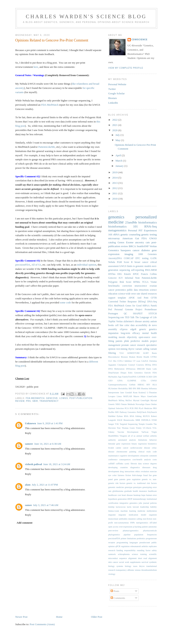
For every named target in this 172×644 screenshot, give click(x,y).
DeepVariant (114, 373)
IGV (121, 278)
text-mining (122, 349)
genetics (153, 329)
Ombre (154, 404)
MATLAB (128, 396)
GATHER (141, 377)
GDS (155, 377)
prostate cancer (129, 345)
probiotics (141, 538)
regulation (125, 546)
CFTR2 (154, 357)
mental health (150, 333)
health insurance (140, 491)
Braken (132, 357)
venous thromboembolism (146, 570)
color (127, 325)
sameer (29, 444)
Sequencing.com (116, 317)
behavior (153, 440)
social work (124, 562)
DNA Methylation (116, 369)
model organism (149, 515)
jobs (140, 503)
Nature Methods (128, 404)
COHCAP (129, 258)
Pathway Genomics (128, 412)
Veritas (119, 321)
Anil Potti (143, 298)
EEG (120, 274)
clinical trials (145, 452)
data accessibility (139, 325)
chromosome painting (126, 452)
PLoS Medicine (145, 408)
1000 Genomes (147, 254)
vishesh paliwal (34, 464)
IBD (130, 388)
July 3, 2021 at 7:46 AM (46, 505)
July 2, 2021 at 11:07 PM (45, 485)
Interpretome (114, 393)
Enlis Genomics (135, 373)
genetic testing (149, 234)
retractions (144, 290)
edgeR (133, 329)
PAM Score (123, 262)
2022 (115, 120)
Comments (118, 598)
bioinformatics (148, 222)
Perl (110, 310)
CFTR (154, 298)
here (36, 67)
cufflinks (120, 464)
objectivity (132, 337)
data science (144, 464)
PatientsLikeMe (47, 147)
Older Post (97, 617)
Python (120, 416)
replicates (153, 546)
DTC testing (142, 258)
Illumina (145, 388)
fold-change (137, 475)
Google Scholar (117, 93)
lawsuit (136, 507)
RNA (126, 416)
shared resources (149, 294)
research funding (116, 550)
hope (143, 495)
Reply (28, 433)
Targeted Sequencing (129, 424)
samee (28, 505)
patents (119, 341)
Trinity (139, 428)
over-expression (126, 527)
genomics (116, 217)
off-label (153, 523)
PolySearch (152, 412)
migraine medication (128, 515)
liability (153, 507)
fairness (121, 475)
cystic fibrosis (131, 464)
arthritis (153, 436)
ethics (138, 471)
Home (59, 617)
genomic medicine (116, 487)
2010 (115, 199)
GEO (110, 381)
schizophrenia (124, 554)
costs (155, 460)
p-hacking (137, 527)
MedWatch (113, 400)
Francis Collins (149, 274)
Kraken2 (142, 393)
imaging (129, 254)
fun (150, 475)
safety (154, 550)
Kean (135, 393)
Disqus (123, 373)
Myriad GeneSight (141, 400)
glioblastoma (118, 491)
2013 (115, 183)
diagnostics (135, 467)
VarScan (145, 432)
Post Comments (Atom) (42, 624)
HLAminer (113, 388)
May (118, 140)
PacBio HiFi (114, 412)
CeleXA (145, 361)
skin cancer (113, 562)
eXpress (124, 329)
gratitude (128, 491)
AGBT (146, 353)
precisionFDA (23, 265)
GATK (154, 258)
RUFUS (146, 416)
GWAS (154, 381)
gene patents (120, 479)
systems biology (124, 566)
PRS (28, 401)
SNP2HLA (146, 420)
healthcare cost (115, 495)
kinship (111, 507)
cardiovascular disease (140, 448)
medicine (141, 511)
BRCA (132, 246)
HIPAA (146, 306)
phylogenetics (114, 535)
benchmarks (114, 286)
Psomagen (113, 314)
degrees (154, 464)
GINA (120, 381)
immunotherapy (139, 499)
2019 (115, 172)
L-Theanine (152, 393)
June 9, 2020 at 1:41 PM (50, 423)
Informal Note (132, 278)
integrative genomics (129, 503)
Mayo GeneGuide (149, 396)
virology (112, 574)
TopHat (112, 321)
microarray (114, 238)
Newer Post (21, 617)
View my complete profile (126, 68)
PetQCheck (142, 412)
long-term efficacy (130, 333)
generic (143, 329)
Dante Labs (151, 369)
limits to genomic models (139, 266)
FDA (144, 238)
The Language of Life (146, 317)
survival (145, 562)
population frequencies (145, 535)
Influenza (153, 388)
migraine (112, 515)
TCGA (145, 282)
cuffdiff (111, 464)
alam (28, 485)
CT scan (136, 361)
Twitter (112, 89)
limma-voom (114, 511)
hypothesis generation (118, 499)
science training (139, 554)
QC (125, 314)
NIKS (118, 404)
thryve (142, 566)
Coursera (140, 365)
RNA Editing (136, 416)
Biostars (113, 98)
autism (154, 321)
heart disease (127, 495)
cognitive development (129, 456)
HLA (155, 385)
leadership (145, 507)
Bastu (154, 353)
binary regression (139, 444)
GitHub (132, 385)
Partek (154, 306)
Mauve (136, 396)
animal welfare (143, 436)
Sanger (111, 424)
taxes (135, 566)
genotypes (137, 487)
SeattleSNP (143, 246)
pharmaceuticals (150, 531)
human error (151, 495)
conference (113, 460)
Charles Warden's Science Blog (86, 16)
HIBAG (141, 385)
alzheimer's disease (133, 321)
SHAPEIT (138, 314)
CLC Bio (112, 361)
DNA (155, 365)
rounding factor (144, 550)
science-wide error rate (129, 294)
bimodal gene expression (119, 444)
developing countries (118, 467)
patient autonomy (149, 527)
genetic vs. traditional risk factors (142, 483)
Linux (119, 396)
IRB (139, 388)
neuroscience (141, 286)
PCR (132, 408)
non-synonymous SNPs (124, 523)
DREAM (141, 369)
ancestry (140, 242)
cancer (136, 250)
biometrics (152, 444)
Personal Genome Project (128, 310)
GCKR (149, 377)
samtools (112, 554)
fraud (146, 475)
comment (153, 456)
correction (127, 286)
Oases (148, 404)
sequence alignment (128, 558)
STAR (154, 420)
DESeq (148, 365)
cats (148, 242)
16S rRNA (114, 234)
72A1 (122, 353)
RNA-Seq (151, 226)
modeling (113, 337)
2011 (115, 193)
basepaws (126, 250)
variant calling (142, 349)
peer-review (113, 531)
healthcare (152, 491)
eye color (112, 475)
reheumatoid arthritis (139, 546)
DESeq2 (142, 302)
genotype (129, 487)
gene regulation (134, 479)
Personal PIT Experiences (142, 230)
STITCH (153, 314)
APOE (132, 298)
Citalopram (122, 365)
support (112, 298)
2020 (115, 130)
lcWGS (64, 398)
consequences (125, 460)
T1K (117, 424)
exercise (153, 471)
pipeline (127, 535)
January (120, 166)
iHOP (130, 499)
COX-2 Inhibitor (125, 361)
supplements (135, 562)
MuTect (129, 400)
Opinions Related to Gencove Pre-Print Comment (52, 40)
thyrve (131, 349)
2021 (115, 125)
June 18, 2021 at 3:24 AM (57, 464)
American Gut (131, 238)
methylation (152, 511)
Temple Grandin (145, 424)
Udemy (111, 432)
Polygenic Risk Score (120, 282)
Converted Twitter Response (123, 302)
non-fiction (148, 519)
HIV (148, 385)
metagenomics (117, 230)
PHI (136, 408)
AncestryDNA (115, 258)
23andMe (131, 222)
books (111, 325)
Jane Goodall (126, 393)
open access (113, 527)
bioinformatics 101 (123, 226)
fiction (128, 475)
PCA (127, 408)
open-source (144, 337)
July (118, 135)
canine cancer (122, 448)
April (119, 155)
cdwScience (140, 40)
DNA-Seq (152, 302)
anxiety (146, 321)
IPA (134, 388)
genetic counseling (130, 234)
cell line (119, 325)
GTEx (143, 381)
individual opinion (87, 265)
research (141, 345)
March (119, 161)
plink (127, 341)
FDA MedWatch (50, 105)
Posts (115, 591)
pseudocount (145, 543)
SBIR (35, 401)
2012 (115, 188)
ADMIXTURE (133, 353)
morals (122, 337)
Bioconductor (114, 357)
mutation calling (135, 519)
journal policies (150, 503)
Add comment (24, 523)
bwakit (111, 448)
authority (112, 440)
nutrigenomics (142, 523)
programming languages (127, 543)
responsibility (130, 550)
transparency (49, 401)
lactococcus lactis (124, 507)
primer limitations (129, 538)
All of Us (36, 265)
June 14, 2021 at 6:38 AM (48, 444)
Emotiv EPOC (132, 274)
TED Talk (129, 317)
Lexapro (112, 396)
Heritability (123, 388)
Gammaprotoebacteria (118, 385)
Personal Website (117, 84)
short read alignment (147, 558)
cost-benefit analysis (142, 460)
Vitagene (123, 436)
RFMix (137, 282)
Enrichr (148, 373)
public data (132, 290)
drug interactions (127, 471)
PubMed (112, 416)
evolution (145, 471)
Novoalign (140, 404)
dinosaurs (146, 467)
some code (65, 302)
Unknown (31, 423)
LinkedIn (113, 103)
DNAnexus (131, 369)
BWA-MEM (151, 270)
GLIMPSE (132, 381)
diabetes (146, 250)
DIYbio (112, 274)
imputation (113, 333)
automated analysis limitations (133, 440)
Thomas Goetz (128, 428)
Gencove (52, 398)
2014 (115, 178)
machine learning (128, 511)
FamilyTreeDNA (129, 377)
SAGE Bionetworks (126, 420)
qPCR (118, 546)
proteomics (121, 290)
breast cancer (141, 262)
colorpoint (144, 456)
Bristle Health (143, 357)
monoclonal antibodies (118, 519)
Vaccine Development (128, 432)
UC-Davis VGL (150, 428)
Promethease (151, 310)
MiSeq (121, 400)
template (122, 298)
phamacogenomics (131, 531)
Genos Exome (126, 242)
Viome (154, 282)
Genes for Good (133, 306)
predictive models (140, 341)
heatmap (137, 495)
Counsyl (131, 365)
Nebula (112, 262)
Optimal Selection (116, 408)
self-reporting (138, 270)
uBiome (131, 570)
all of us (132, 436)
